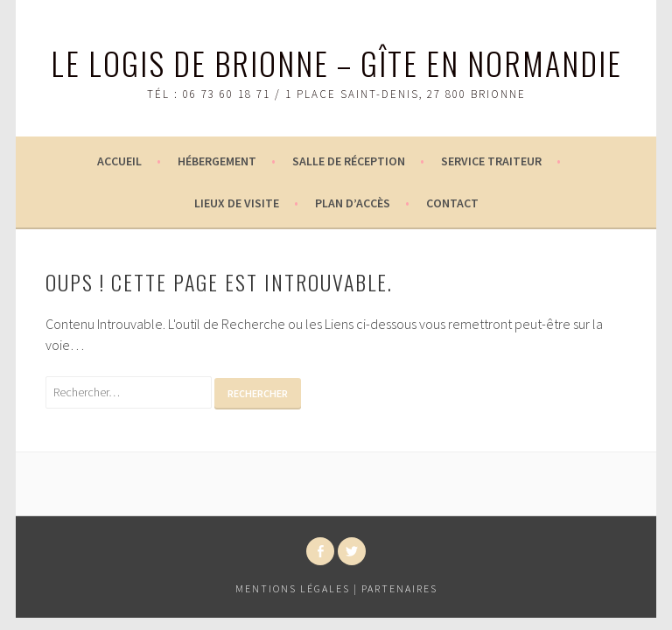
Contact (452, 203)
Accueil (119, 161)
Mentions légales (293, 588)
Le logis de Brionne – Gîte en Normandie (336, 63)
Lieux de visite (237, 203)
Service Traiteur (491, 161)
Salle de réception (349, 161)
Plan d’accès (353, 203)
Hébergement (217, 161)
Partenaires (399, 588)
